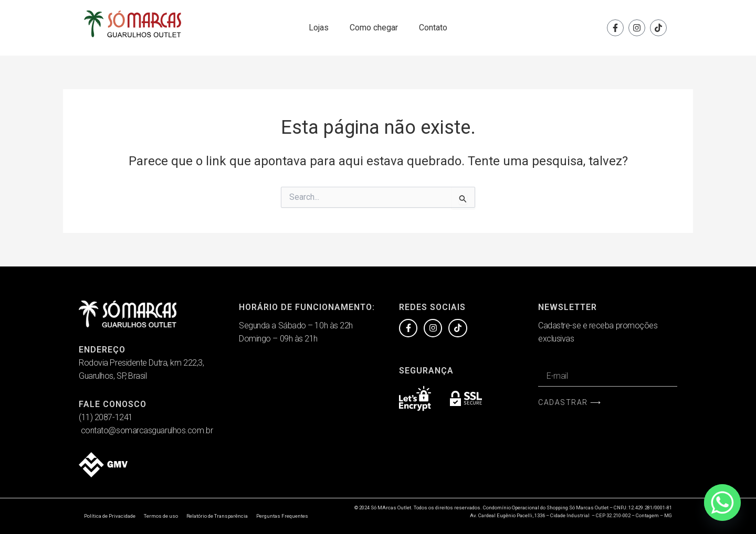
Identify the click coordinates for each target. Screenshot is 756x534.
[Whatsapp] (722, 503)
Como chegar (374, 28)
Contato (433, 28)
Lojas (319, 28)
